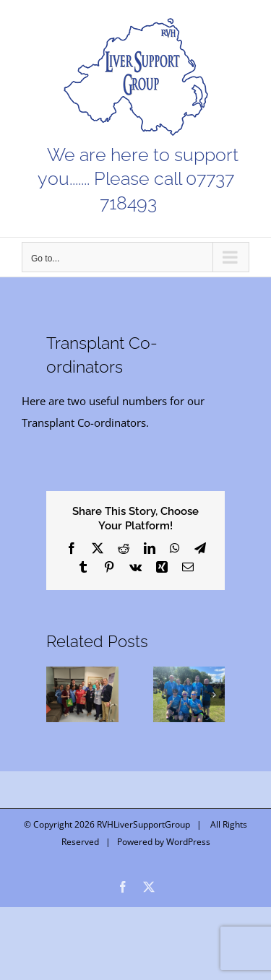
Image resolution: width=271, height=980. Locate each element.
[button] (57, 695)
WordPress (188, 842)
